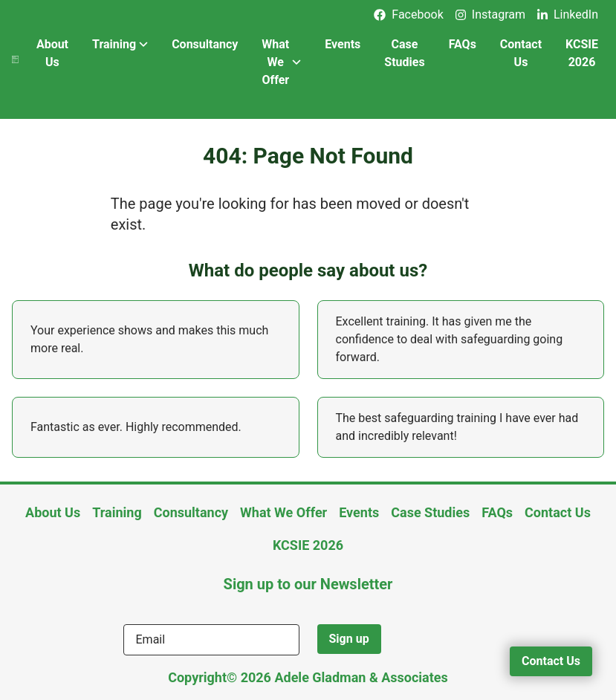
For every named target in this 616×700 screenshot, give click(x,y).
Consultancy (205, 44)
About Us (52, 53)
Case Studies (404, 53)
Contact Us (521, 53)
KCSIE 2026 (582, 53)
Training (120, 45)
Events (343, 44)
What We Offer (281, 62)
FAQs (463, 44)
